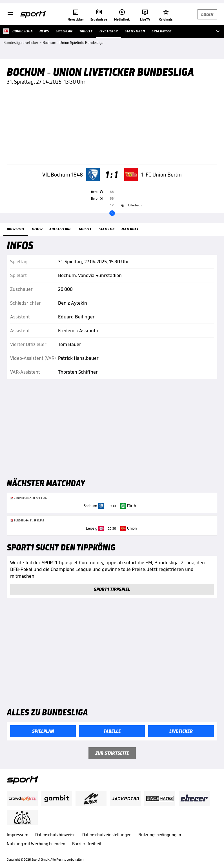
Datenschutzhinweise (55, 835)
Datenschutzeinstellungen (107, 835)
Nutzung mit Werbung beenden (36, 844)
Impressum (18, 835)
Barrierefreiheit (87, 844)
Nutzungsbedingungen (160, 835)
